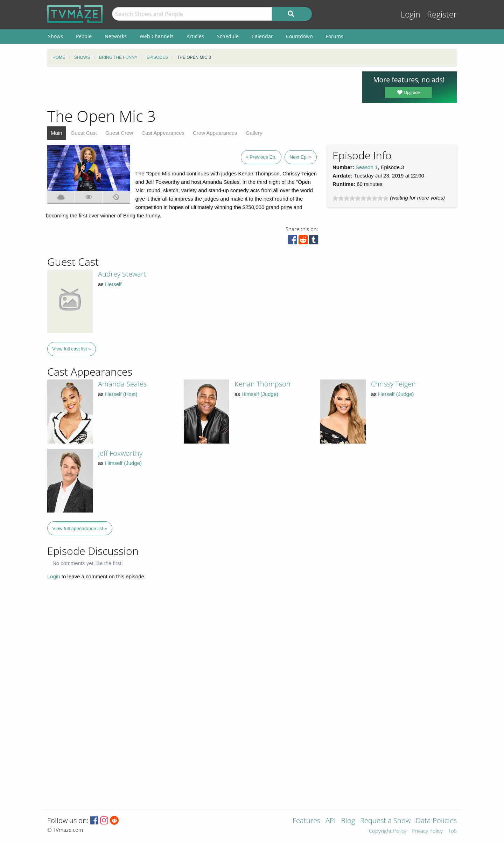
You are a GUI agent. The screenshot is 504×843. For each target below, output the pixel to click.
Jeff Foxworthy (120, 453)
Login (411, 15)
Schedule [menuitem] (228, 36)
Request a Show (385, 821)
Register (442, 15)
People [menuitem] (84, 36)
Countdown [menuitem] (299, 36)
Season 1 (367, 167)
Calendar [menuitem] (262, 36)
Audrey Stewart (122, 274)
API (331, 821)
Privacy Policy (427, 831)
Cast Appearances (163, 133)
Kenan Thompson (262, 384)
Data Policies (436, 821)
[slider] (360, 198)
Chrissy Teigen (393, 384)
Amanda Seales (122, 384)
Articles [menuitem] (195, 36)
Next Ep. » (300, 157)
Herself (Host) (121, 394)
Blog (348, 821)
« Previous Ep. (261, 157)
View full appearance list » (80, 528)
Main (57, 133)
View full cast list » (72, 349)
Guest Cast (84, 133)
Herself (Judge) (396, 394)
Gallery (254, 133)
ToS (452, 831)
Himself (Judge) (260, 394)
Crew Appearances (215, 133)
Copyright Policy (388, 831)
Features (306, 821)
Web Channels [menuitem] (157, 36)
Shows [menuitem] (55, 36)
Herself (113, 284)
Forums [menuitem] (335, 36)
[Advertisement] (199, 87)
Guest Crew (119, 133)
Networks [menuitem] (116, 36)
